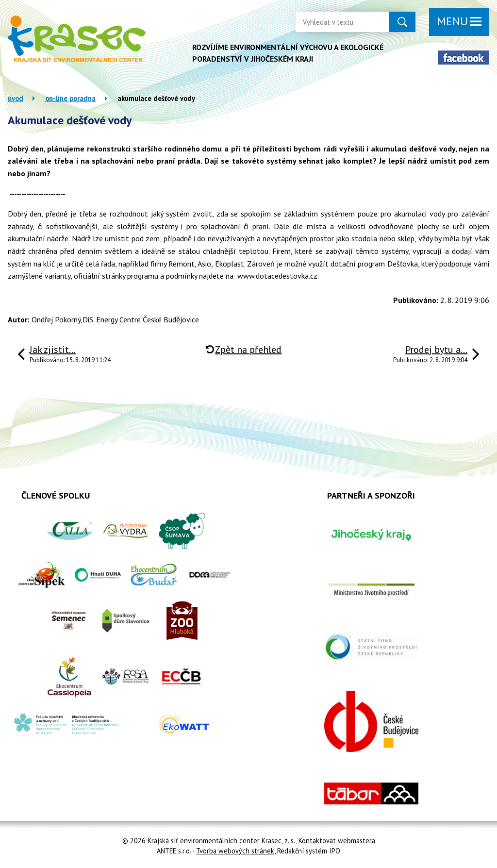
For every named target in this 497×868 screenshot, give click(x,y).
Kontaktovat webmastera (337, 841)
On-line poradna (70, 98)
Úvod (16, 98)
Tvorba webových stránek (235, 851)
